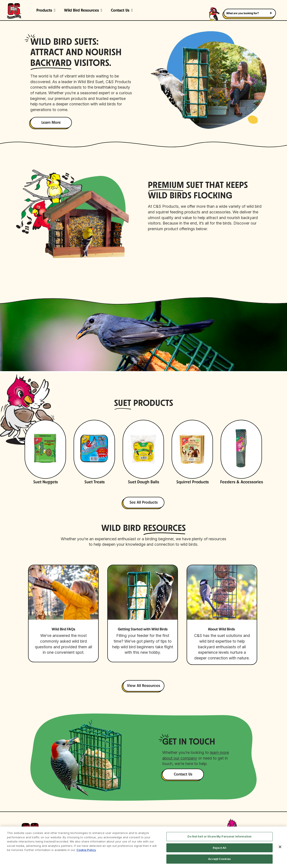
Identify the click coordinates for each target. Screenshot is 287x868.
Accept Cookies (219, 859)
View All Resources (143, 686)
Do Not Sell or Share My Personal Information (219, 836)
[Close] (280, 847)
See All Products (144, 503)
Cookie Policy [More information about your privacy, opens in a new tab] (86, 850)
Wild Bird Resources (81, 11)
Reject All (219, 848)
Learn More (51, 123)
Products (44, 11)
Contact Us (120, 11)
